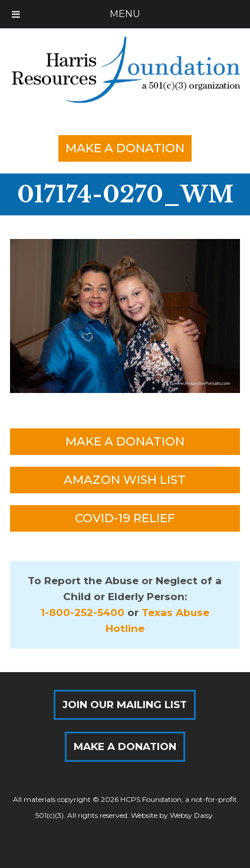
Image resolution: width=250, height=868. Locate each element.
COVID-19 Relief (125, 518)
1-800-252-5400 (83, 612)
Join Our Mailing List (125, 705)
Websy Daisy (191, 815)
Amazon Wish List (125, 480)
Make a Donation (125, 148)
